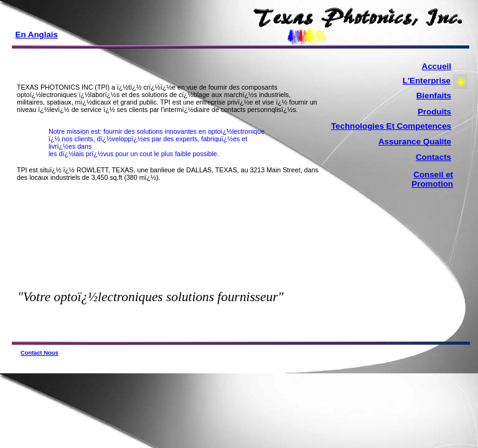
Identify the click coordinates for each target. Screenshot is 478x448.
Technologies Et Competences (391, 126)
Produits (434, 112)
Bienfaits (434, 96)
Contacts (433, 157)
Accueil (437, 66)
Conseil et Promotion (432, 179)
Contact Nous (40, 353)
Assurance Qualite (415, 142)
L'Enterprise (427, 81)
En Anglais (37, 35)
